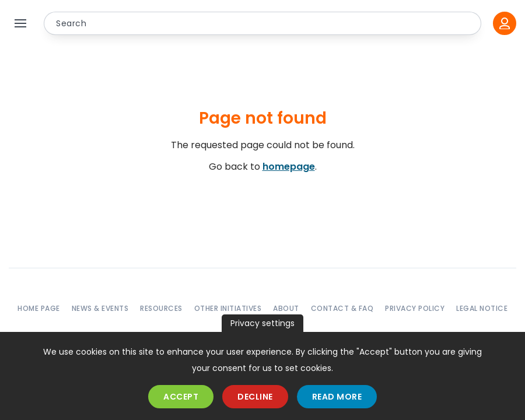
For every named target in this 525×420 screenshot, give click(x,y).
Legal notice (482, 308)
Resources (161, 308)
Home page (39, 308)
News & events (100, 308)
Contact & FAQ (342, 308)
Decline (255, 397)
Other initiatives (228, 308)
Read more (337, 397)
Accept (181, 397)
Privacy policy (415, 308)
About (286, 308)
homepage (289, 167)
